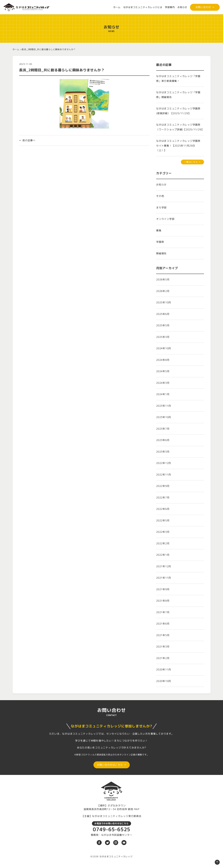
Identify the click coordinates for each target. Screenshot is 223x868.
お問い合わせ (205, 7)
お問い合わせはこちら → (112, 765)
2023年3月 (163, 452)
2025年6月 (163, 314)
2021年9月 (163, 589)
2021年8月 (163, 601)
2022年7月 (163, 498)
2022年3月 (163, 532)
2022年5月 (163, 520)
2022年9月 (163, 486)
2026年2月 (163, 291)
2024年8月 (163, 360)
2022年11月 (164, 475)
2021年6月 (163, 624)
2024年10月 (164, 348)
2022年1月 (163, 555)
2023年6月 (163, 440)
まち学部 (161, 208)
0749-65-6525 (111, 829)
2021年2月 (163, 658)
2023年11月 (164, 406)
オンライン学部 (165, 219)
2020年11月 (164, 670)
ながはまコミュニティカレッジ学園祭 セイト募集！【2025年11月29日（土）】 (180, 146)
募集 (159, 230)
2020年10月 (164, 681)
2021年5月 (163, 635)
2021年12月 (164, 566)
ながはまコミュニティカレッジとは (143, 7)
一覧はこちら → (192, 162)
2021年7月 (163, 612)
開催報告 (161, 253)
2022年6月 (163, 509)
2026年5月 (163, 280)
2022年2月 (163, 543)
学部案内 (170, 7)
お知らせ (182, 7)
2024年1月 (163, 394)
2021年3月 (163, 647)
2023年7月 (163, 429)
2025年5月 (163, 325)
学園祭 (160, 242)
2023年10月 (164, 417)
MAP (137, 809)
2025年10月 (164, 302)
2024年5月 (163, 371)
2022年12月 (164, 463)
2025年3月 (163, 337)
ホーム (117, 7)
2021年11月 (164, 578)
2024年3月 (163, 383)
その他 (160, 196)
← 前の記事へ (27, 140)
